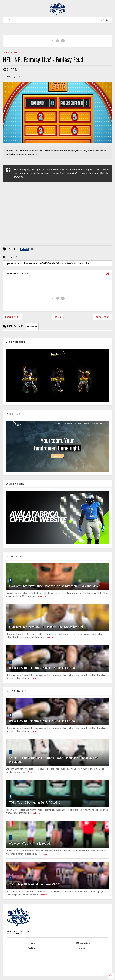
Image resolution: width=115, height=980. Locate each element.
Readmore (41, 596)
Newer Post (13, 317)
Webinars (32, 948)
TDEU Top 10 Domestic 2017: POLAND (35, 803)
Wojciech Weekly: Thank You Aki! (31, 844)
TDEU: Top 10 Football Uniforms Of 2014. (36, 884)
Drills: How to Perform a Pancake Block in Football (43, 668)
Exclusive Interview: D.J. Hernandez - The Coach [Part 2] (46, 627)
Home (6, 53)
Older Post (103, 317)
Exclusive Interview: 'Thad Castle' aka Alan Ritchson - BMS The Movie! (55, 586)
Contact (83, 948)
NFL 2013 (18, 53)
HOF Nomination (83, 943)
